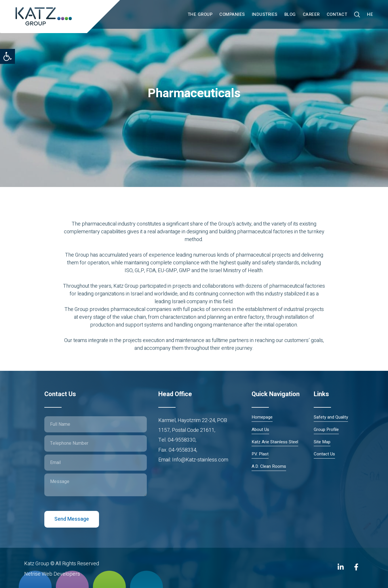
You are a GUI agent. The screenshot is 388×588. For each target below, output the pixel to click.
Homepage (262, 417)
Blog (290, 14)
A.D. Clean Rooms (269, 466)
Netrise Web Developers (52, 574)
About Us (260, 430)
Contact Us (324, 454)
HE (370, 14)
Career (311, 14)
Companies (232, 14)
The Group (200, 14)
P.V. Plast (260, 454)
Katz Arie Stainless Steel (275, 442)
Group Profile (326, 430)
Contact (337, 14)
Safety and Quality (331, 417)
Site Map (322, 442)
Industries (265, 14)
